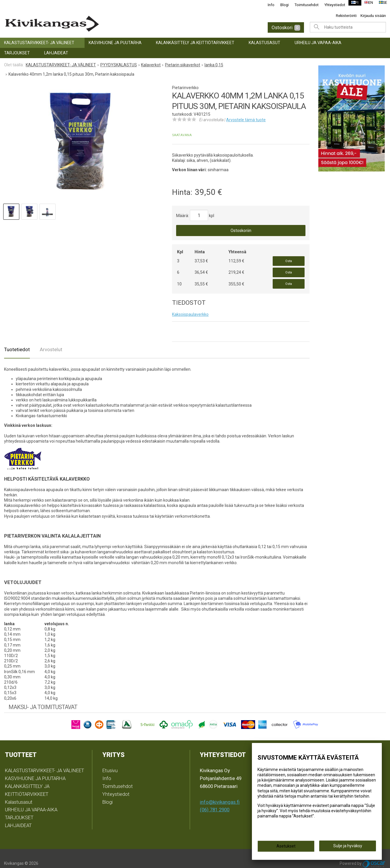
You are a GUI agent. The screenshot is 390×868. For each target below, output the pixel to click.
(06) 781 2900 (215, 800)
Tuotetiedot (17, 340)
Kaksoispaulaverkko (190, 305)
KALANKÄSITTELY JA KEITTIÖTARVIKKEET (195, 43)
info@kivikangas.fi (220, 792)
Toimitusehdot (303, 5)
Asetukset (286, 848)
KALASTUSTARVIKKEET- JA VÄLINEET (39, 43)
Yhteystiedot (331, 5)
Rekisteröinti (346, 16)
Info (267, 5)
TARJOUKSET (17, 53)
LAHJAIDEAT (56, 53)
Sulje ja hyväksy (348, 848)
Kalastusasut (264, 43)
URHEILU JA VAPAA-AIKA (318, 43)
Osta (289, 259)
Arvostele (246, 120)
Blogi (281, 5)
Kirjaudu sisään (373, 16)
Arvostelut (51, 340)
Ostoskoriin (241, 231)
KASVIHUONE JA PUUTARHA (115, 43)
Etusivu (110, 761)
